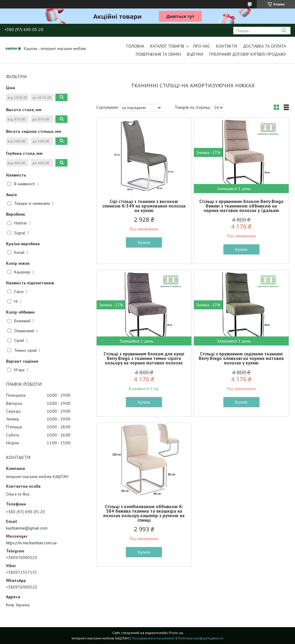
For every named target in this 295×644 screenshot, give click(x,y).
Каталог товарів (167, 46)
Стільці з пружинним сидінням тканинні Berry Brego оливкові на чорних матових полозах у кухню (241, 358)
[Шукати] (284, 31)
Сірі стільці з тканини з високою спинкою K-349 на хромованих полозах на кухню (144, 206)
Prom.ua (176, 633)
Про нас (202, 46)
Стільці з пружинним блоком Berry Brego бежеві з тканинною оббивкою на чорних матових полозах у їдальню (241, 206)
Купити (144, 242)
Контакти (227, 46)
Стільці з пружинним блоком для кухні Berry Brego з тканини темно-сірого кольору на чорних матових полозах (144, 358)
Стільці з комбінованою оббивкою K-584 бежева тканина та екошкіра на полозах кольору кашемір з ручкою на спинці (144, 513)
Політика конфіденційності (200, 638)
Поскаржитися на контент (153, 638)
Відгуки (195, 54)
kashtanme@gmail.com (27, 528)
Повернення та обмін (158, 54)
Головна (135, 46)
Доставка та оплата (264, 46)
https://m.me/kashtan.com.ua (31, 543)
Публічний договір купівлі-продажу (248, 54)
